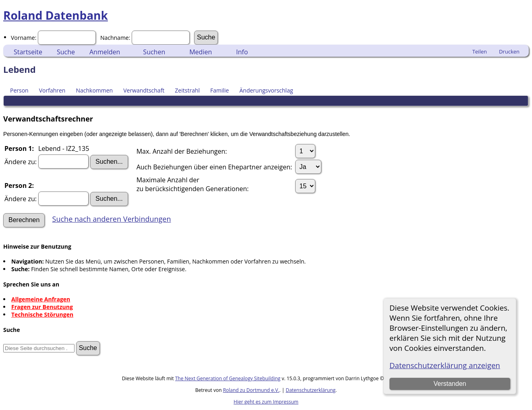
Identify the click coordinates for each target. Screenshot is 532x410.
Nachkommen (94, 90)
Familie (219, 90)
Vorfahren (52, 90)
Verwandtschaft (144, 90)
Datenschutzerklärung (311, 390)
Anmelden (105, 52)
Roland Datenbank (56, 15)
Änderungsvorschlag (266, 90)
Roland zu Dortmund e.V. (251, 390)
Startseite (28, 52)
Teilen (480, 52)
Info (242, 52)
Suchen (154, 52)
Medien (201, 52)
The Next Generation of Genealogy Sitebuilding (228, 378)
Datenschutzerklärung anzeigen (445, 365)
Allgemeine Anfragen (41, 299)
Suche (66, 52)
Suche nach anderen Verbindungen (112, 219)
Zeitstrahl (187, 90)
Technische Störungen (42, 314)
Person (19, 90)
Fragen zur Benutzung (42, 307)
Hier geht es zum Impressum (266, 402)
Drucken (509, 52)
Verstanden (450, 384)
